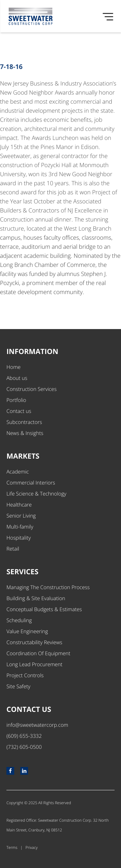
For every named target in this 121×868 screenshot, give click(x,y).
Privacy (31, 847)
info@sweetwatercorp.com (37, 725)
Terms (12, 847)
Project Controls (25, 675)
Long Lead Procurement (34, 664)
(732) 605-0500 (24, 747)
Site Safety (18, 686)
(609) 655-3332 (24, 736)
